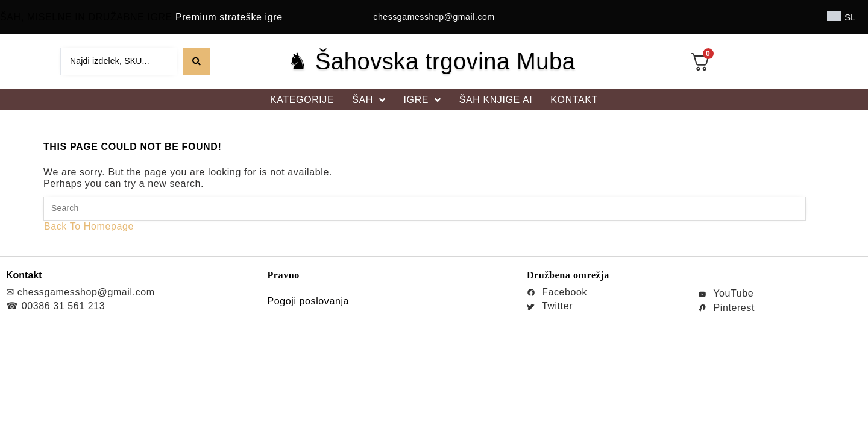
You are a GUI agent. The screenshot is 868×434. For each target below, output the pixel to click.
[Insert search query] (425, 209)
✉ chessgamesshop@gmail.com (80, 292)
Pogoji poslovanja (308, 301)
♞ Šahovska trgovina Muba (431, 61)
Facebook (557, 292)
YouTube (726, 293)
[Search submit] (197, 61)
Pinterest (726, 308)
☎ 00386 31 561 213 (55, 306)
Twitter (550, 306)
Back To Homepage (89, 226)
